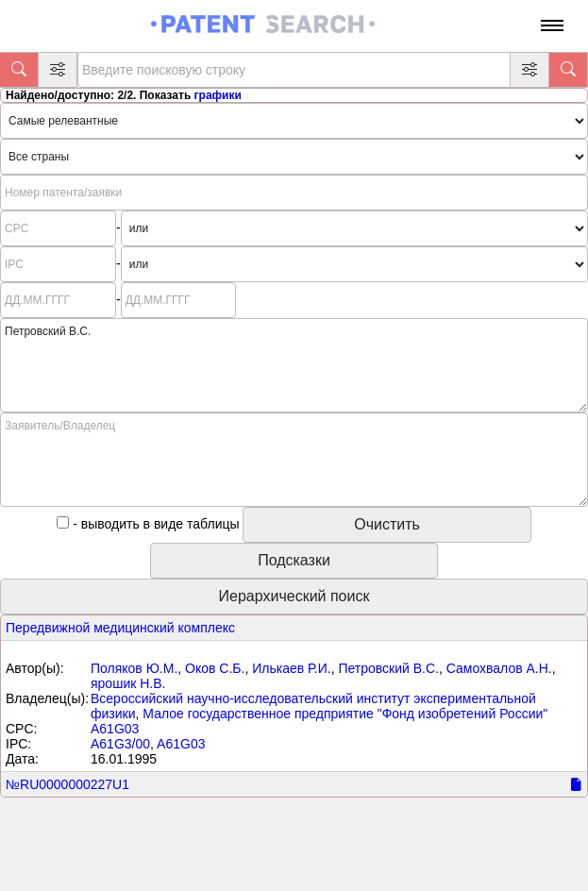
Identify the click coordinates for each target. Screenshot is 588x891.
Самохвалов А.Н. (499, 668)
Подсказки (294, 560)
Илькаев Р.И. (291, 668)
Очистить (387, 524)
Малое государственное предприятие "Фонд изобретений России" (345, 714)
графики (218, 95)
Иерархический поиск (294, 596)
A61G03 (115, 729)
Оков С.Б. (215, 668)
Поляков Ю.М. (134, 668)
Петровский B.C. (388, 668)
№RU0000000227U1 (67, 784)
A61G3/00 (120, 744)
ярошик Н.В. (128, 683)
